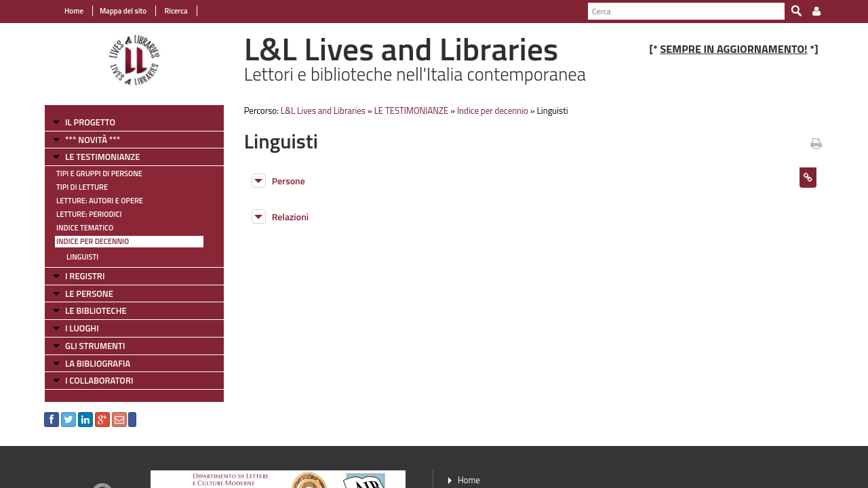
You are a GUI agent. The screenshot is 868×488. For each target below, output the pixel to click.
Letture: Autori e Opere (100, 201)
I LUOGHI (82, 328)
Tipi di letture (82, 187)
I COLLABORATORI (99, 380)
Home (74, 11)
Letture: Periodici (89, 214)
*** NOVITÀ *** (93, 140)
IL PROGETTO (90, 122)
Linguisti (82, 257)
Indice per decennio (93, 241)
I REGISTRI (85, 276)
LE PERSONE (89, 293)
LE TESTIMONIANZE (102, 157)
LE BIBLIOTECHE (96, 310)
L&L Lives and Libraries (323, 110)
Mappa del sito (123, 11)
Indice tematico (85, 228)
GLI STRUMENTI (95, 346)
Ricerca (175, 11)
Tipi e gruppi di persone (99, 174)
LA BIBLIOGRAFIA (98, 363)
